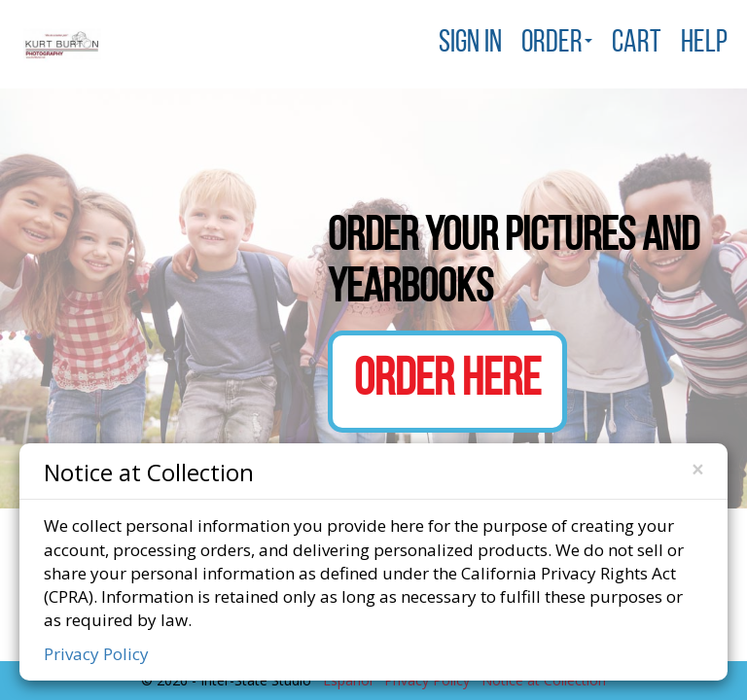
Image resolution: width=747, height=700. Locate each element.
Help (704, 44)
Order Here (447, 382)
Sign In (470, 44)
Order (557, 44)
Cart (637, 44)
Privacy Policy (96, 654)
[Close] (697, 470)
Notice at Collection (149, 471)
